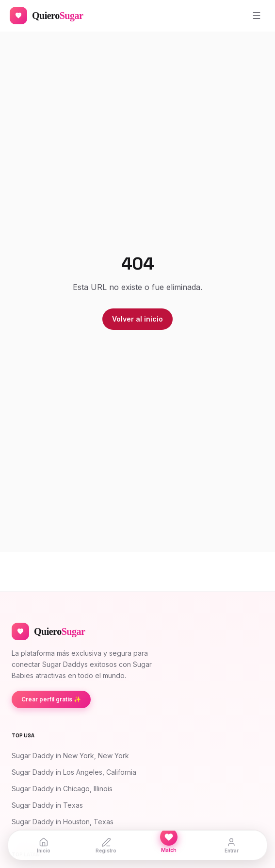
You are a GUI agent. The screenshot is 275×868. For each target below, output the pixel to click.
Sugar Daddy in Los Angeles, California (74, 772)
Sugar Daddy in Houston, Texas (63, 822)
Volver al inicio (137, 319)
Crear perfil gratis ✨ (51, 699)
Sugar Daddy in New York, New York (70, 756)
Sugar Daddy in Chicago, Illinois (62, 789)
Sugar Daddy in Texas (47, 805)
